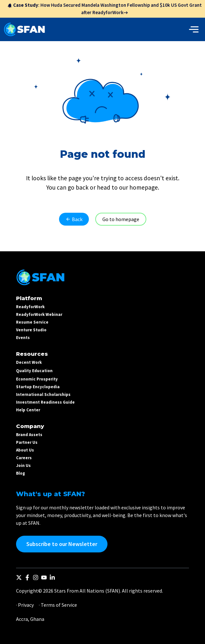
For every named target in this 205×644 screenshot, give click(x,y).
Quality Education (34, 371)
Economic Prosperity (37, 379)
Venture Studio (31, 330)
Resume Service (32, 322)
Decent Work (29, 362)
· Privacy (25, 605)
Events (23, 338)
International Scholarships (43, 394)
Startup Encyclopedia (38, 387)
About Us (25, 450)
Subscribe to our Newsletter (62, 544)
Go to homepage (121, 219)
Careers (24, 458)
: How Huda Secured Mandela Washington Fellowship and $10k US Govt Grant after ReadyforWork (105, 9)
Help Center (28, 410)
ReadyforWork (30, 307)
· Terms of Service (58, 605)
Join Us (23, 465)
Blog (21, 473)
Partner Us (27, 442)
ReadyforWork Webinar (39, 314)
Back (74, 219)
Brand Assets (29, 435)
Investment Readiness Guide (45, 402)
